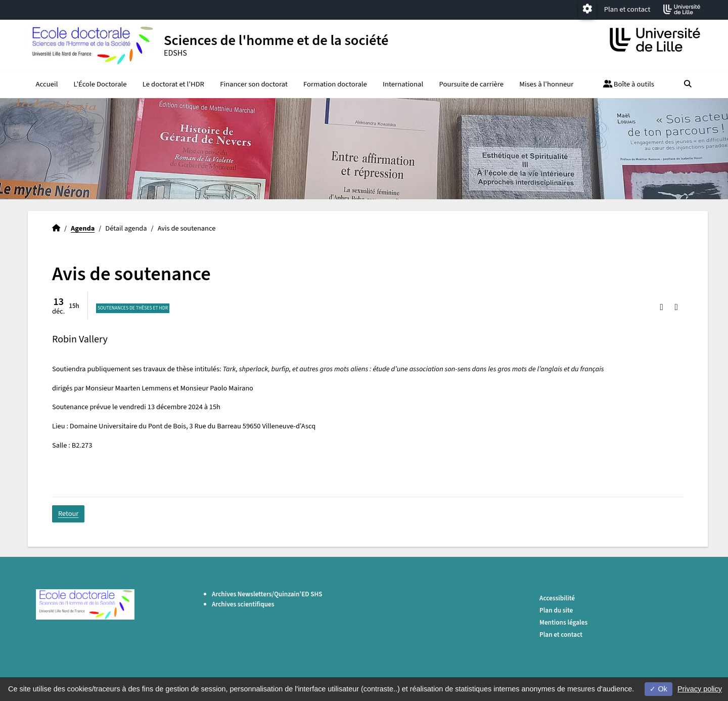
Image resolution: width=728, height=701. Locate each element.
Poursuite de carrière (471, 84)
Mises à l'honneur (546, 84)
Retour (68, 514)
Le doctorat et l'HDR (173, 84)
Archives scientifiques (243, 604)
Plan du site (556, 610)
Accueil (47, 84)
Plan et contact (627, 9)
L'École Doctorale (100, 84)
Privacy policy (700, 689)
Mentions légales (563, 622)
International (403, 84)
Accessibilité (557, 598)
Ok (658, 689)
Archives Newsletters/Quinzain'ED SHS (267, 594)
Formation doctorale (335, 84)
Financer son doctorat (254, 84)
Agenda (83, 228)
